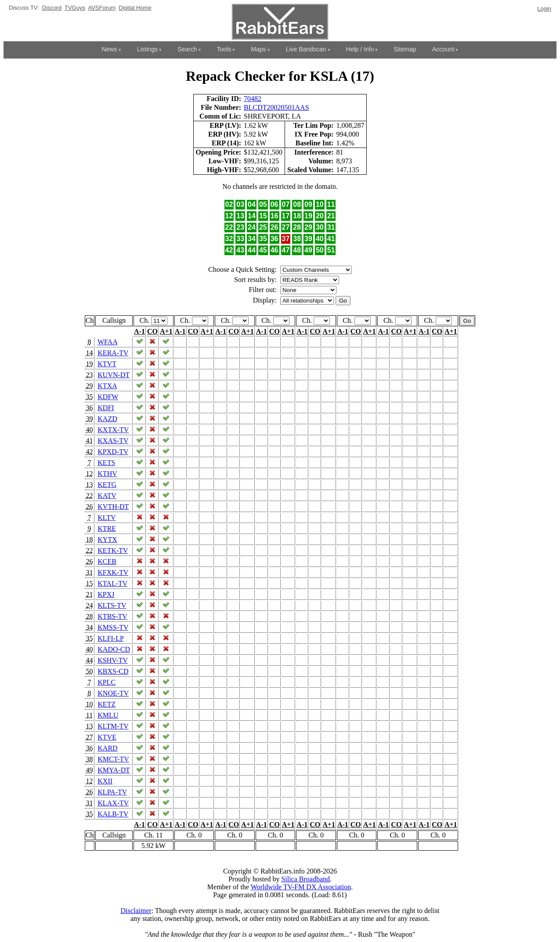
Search (187, 49)
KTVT (107, 364)
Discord (52, 8)
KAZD (107, 419)
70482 (253, 99)
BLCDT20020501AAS (276, 107)
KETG (107, 485)
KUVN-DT (114, 375)
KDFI (106, 408)
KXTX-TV (113, 430)
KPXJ (106, 594)
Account (443, 49)
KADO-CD (114, 649)
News (110, 49)
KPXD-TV (113, 452)
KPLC (107, 682)
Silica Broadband (305, 879)
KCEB (107, 561)
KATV (107, 496)
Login (544, 9)
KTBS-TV (112, 616)
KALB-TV (113, 814)
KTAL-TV (112, 583)
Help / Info (360, 49)
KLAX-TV (113, 803)
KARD (107, 748)
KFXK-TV (113, 572)
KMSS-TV (113, 627)
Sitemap (405, 49)
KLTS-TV (112, 605)
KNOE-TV (113, 693)
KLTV (107, 518)
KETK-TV (113, 550)
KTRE (107, 529)
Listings (147, 49)
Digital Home (135, 8)
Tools (224, 49)
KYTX (107, 540)
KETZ (107, 704)
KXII (105, 781)
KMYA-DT (114, 770)
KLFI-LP (110, 638)
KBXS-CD (113, 671)
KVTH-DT (113, 507)
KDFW (108, 397)
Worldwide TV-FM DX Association (301, 887)
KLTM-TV (113, 726)
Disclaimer (136, 911)
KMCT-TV (113, 759)
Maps (258, 49)
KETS (106, 463)
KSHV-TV (112, 660)
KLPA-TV (112, 792)
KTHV (107, 474)
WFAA (107, 342)
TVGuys (75, 8)
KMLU (108, 715)
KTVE (107, 737)
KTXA (107, 386)
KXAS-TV (113, 441)
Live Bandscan (306, 49)
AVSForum (102, 8)
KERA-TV (113, 353)
